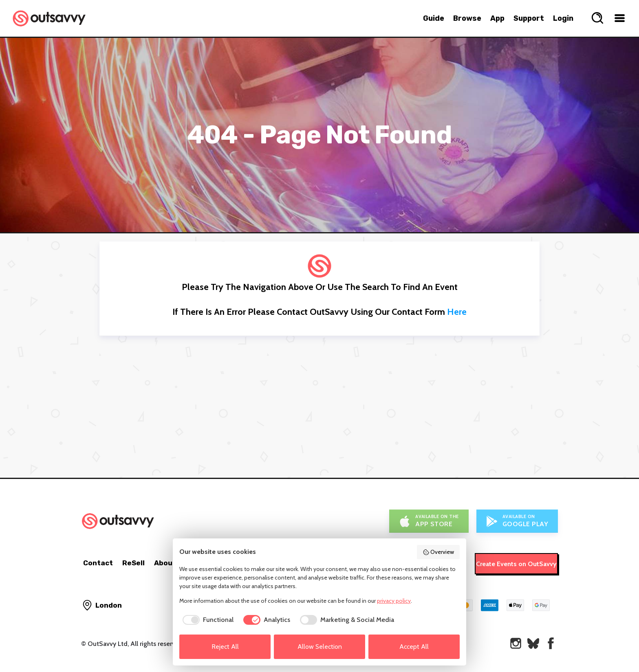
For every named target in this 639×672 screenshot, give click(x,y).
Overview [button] (438, 552)
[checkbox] (206, 620)
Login (563, 18)
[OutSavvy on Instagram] (516, 643)
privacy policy (394, 601)
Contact (98, 563)
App (497, 18)
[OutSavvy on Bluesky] (533, 643)
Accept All (414, 647)
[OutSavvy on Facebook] (551, 643)
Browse (467, 18)
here (457, 312)
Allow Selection (320, 647)
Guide (434, 18)
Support (529, 18)
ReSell (133, 563)
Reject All (225, 647)
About (165, 563)
